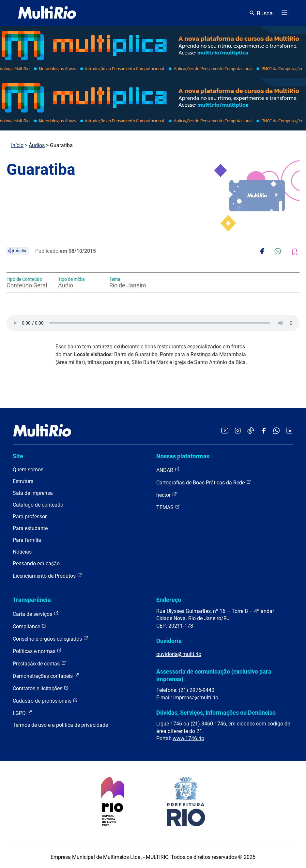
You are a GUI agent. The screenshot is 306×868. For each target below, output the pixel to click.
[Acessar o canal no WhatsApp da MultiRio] (276, 431)
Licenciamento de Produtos (47, 576)
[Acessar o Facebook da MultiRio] (264, 431)
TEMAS (168, 507)
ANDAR (168, 470)
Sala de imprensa (33, 493)
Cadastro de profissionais (45, 700)
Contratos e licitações (41, 688)
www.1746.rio (188, 738)
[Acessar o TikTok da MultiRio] (251, 431)
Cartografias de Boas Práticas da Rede (204, 482)
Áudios (37, 145)
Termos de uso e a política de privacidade (60, 725)
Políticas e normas (37, 651)
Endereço (169, 600)
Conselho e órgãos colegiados (51, 639)
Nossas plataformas (183, 456)
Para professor (30, 517)
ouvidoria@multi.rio (179, 654)
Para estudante (30, 528)
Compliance (30, 626)
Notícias (22, 552)
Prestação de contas (39, 663)
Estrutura (23, 481)
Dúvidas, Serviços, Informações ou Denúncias (216, 713)
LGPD (23, 713)
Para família (27, 540)
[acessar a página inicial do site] (47, 13)
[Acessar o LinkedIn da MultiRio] (289, 431)
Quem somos (28, 470)
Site (18, 456)
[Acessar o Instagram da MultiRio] (238, 431)
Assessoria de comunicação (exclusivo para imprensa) (214, 675)
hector (167, 495)
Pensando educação (36, 563)
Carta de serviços (36, 614)
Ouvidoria (169, 641)
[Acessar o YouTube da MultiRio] (225, 431)
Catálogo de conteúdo (38, 505)
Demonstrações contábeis (46, 676)
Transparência (32, 600)
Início (17, 145)
